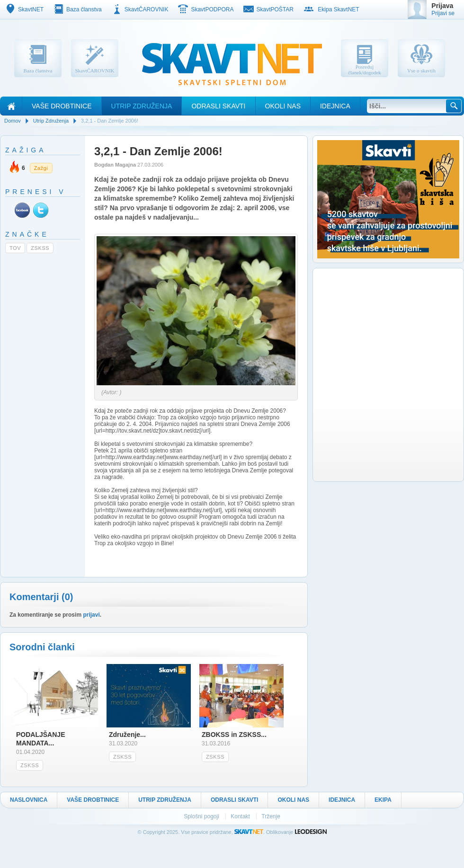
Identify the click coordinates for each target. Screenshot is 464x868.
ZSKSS (40, 248)
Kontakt (241, 816)
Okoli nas (283, 106)
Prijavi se (443, 13)
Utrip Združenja (142, 106)
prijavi (91, 615)
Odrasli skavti (218, 106)
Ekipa (383, 800)
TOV (15, 248)
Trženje (271, 816)
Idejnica (335, 106)
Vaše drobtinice (62, 106)
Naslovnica (29, 800)
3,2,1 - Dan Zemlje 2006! (110, 121)
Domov (13, 121)
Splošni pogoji (202, 816)
